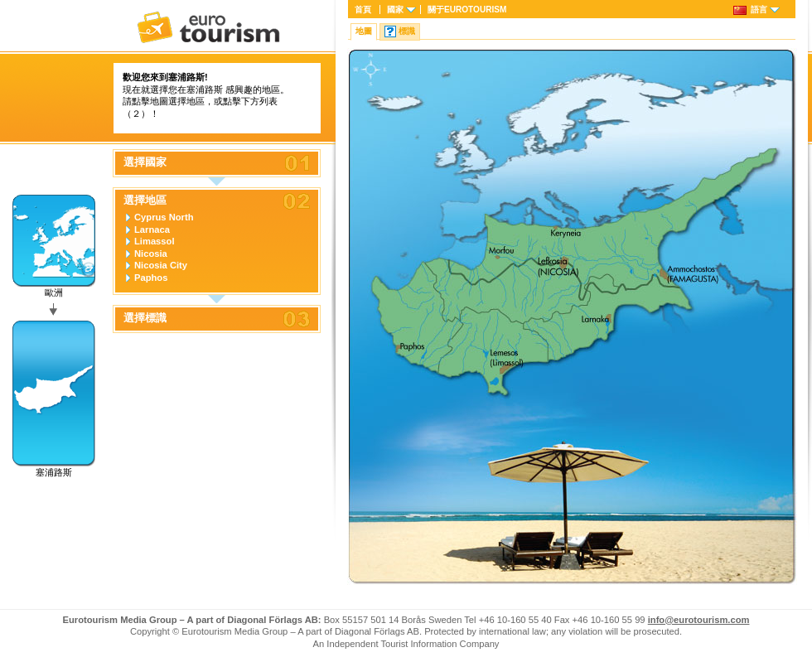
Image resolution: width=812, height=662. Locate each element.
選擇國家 (145, 162)
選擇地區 (145, 201)
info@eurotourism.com (699, 620)
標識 (407, 31)
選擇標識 (145, 318)
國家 (395, 10)
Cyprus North (164, 217)
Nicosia (151, 254)
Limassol (155, 241)
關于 (467, 10)
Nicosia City (161, 265)
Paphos (151, 278)
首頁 (363, 10)
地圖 (364, 31)
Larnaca (152, 230)
